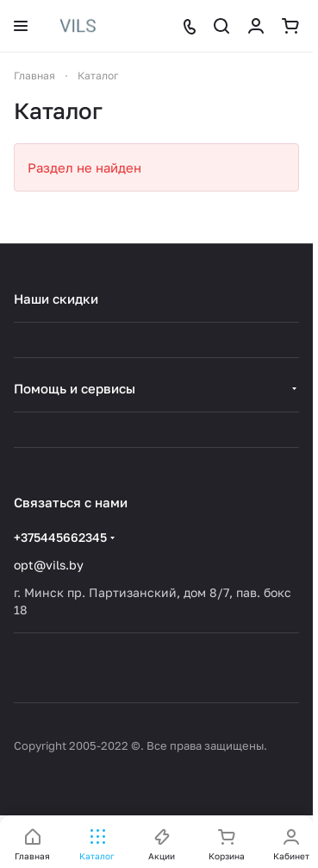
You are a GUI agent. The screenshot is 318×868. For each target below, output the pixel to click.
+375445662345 (60, 537)
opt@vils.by (49, 565)
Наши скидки (56, 299)
